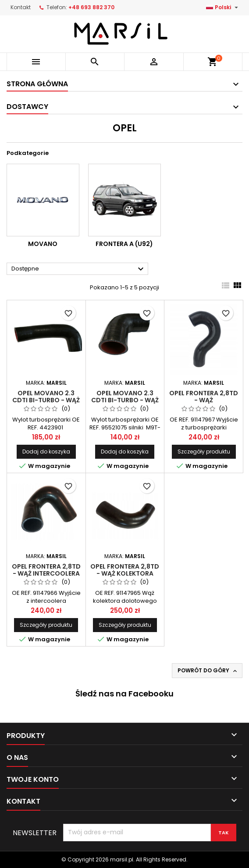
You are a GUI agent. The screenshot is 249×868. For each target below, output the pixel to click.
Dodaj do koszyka (46, 452)
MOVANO (43, 244)
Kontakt (21, 7)
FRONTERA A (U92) (124, 244)
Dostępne (79, 269)
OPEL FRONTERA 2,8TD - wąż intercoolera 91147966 (46, 573)
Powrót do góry (208, 671)
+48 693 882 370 (91, 7)
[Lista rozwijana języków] (223, 7)
